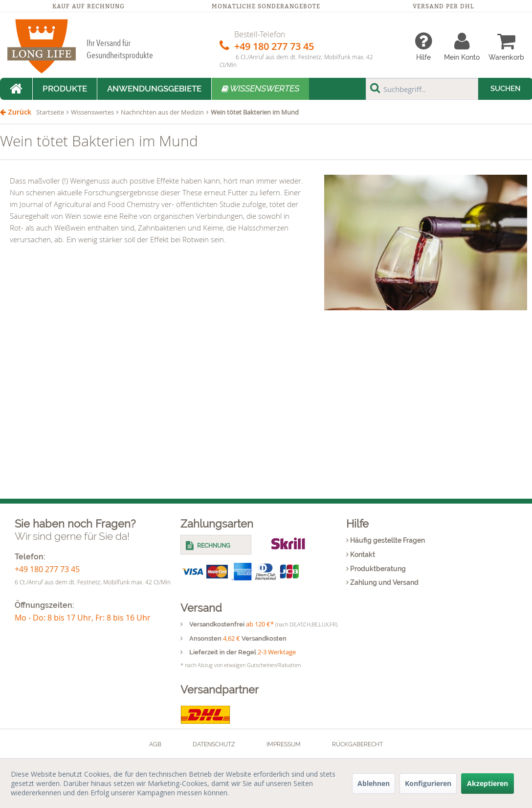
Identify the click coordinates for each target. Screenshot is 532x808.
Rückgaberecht (357, 744)
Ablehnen (374, 783)
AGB (155, 744)
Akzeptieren (488, 783)
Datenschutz (214, 744)
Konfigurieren (428, 783)
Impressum (284, 744)
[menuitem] (423, 46)
